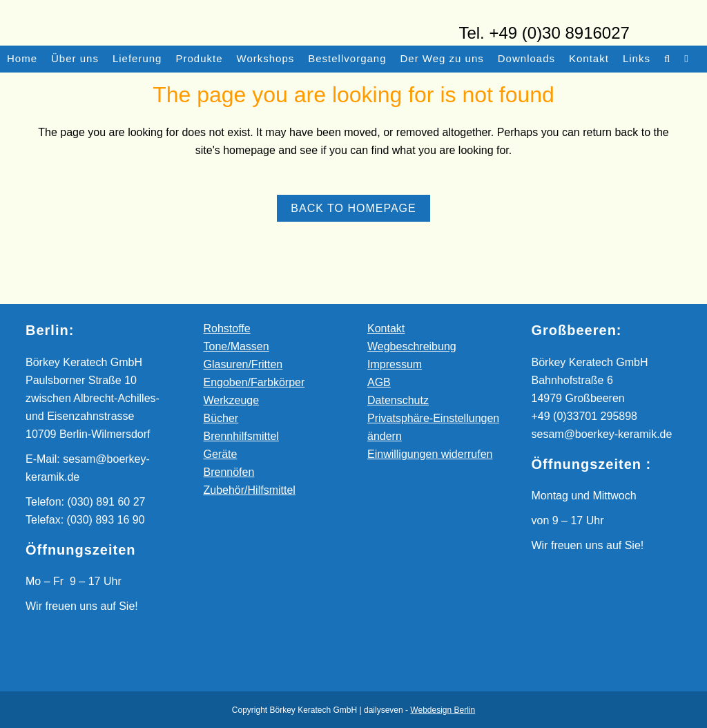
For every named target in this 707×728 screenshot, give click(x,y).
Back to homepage (353, 208)
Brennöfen (229, 472)
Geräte (221, 454)
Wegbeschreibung (412, 346)
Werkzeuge (232, 400)
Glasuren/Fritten (243, 364)
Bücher (221, 418)
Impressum (395, 364)
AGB (379, 382)
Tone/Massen (236, 346)
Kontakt (386, 328)
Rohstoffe (227, 328)
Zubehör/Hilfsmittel (250, 490)
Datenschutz (398, 400)
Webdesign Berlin (443, 710)
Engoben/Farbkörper (254, 382)
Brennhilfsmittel (241, 436)
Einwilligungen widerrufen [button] (430, 454)
